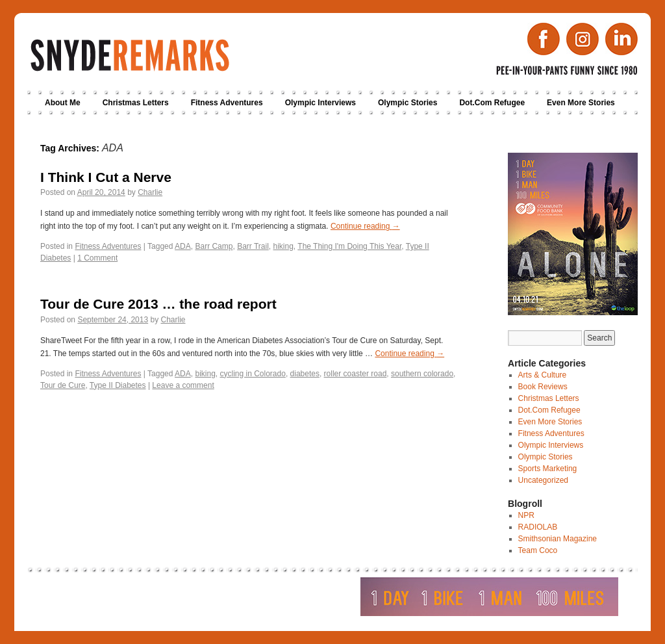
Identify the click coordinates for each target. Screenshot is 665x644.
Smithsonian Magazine (558, 539)
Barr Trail (253, 246)
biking (205, 374)
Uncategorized (543, 480)
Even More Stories (581, 103)
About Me (63, 103)
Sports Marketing (548, 469)
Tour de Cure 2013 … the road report (158, 304)
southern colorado (422, 374)
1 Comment (97, 258)
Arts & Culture (543, 375)
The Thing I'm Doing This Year (349, 246)
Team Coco (538, 550)
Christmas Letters (136, 103)
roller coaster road (356, 374)
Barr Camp (214, 246)
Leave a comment (183, 385)
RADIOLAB (538, 527)
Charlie (150, 192)
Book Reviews (543, 387)
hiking (283, 246)
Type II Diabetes (118, 385)
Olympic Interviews (320, 103)
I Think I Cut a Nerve (106, 177)
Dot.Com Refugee (492, 103)
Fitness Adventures (227, 103)
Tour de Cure (63, 385)
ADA (183, 246)
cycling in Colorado (252, 374)
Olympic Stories (408, 103)
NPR (526, 515)
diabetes (305, 374)
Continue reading (365, 226)
